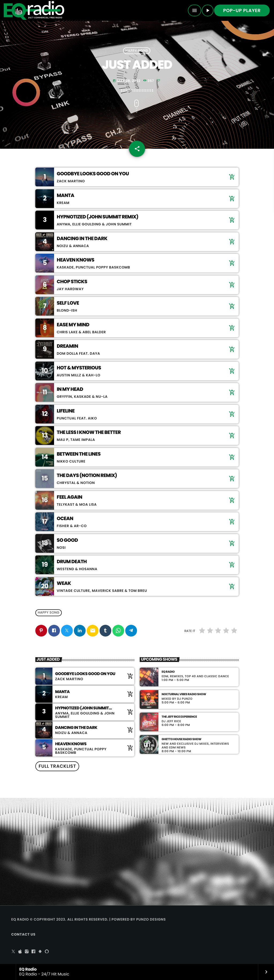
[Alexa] (47, 952)
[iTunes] (20, 952)
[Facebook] (33, 952)
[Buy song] (231, 177)
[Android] (40, 952)
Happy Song (137, 51)
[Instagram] (27, 952)
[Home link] (34, 10)
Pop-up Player (242, 10)
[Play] (208, 10)
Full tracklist (57, 766)
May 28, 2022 (127, 81)
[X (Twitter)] (13, 952)
